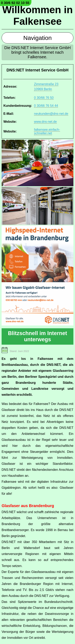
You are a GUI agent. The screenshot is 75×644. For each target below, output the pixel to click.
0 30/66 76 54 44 (46, 106)
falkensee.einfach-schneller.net (47, 131)
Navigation (38, 38)
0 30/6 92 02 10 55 (15, 3)
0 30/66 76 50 (44, 98)
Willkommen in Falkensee (37, 16)
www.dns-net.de (45, 122)
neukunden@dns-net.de (51, 114)
